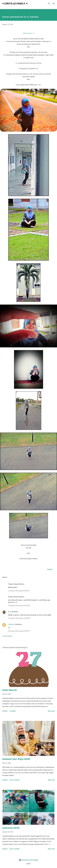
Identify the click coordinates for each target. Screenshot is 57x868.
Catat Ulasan (7, 636)
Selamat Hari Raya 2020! (16, 759)
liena (10, 612)
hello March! (10, 690)
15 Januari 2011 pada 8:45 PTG (19, 631)
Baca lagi (51, 711)
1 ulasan (12, 711)
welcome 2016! (11, 828)
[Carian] (49, 3)
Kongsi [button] (50, 569)
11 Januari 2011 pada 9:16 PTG (19, 591)
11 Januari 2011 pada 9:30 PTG (19, 605)
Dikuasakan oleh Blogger (29, 860)
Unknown (12, 624)
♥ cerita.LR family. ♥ (15, 3)
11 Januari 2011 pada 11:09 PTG (19, 618)
